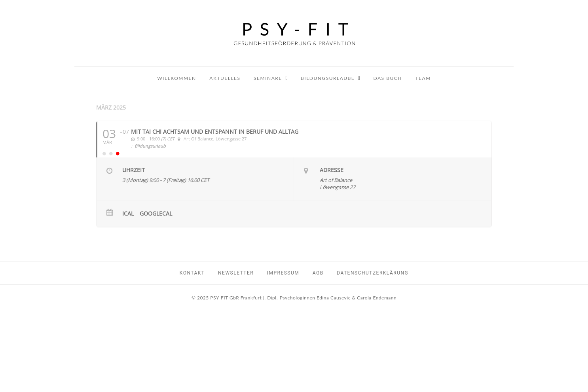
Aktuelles (225, 78)
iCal (128, 214)
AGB (318, 273)
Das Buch (388, 78)
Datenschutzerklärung (373, 273)
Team (423, 78)
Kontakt (192, 273)
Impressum (283, 273)
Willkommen (177, 78)
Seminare (268, 78)
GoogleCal (156, 214)
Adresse (332, 170)
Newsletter (236, 273)
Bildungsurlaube (328, 78)
